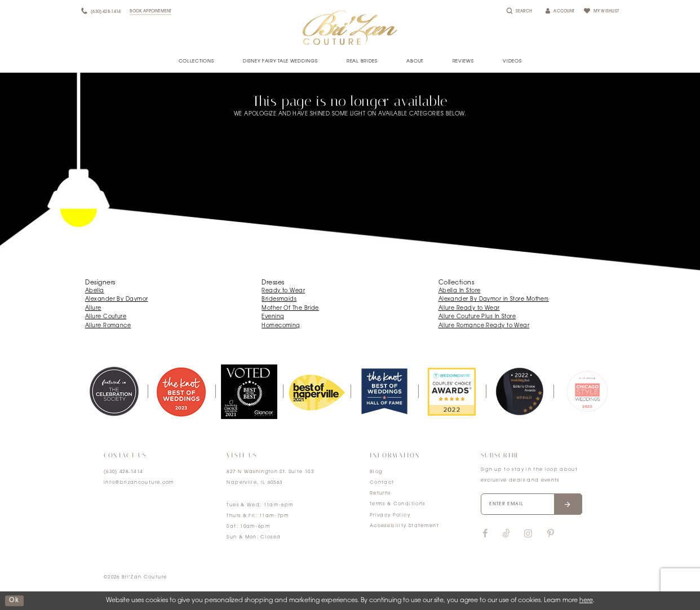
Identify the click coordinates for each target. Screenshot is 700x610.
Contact (382, 483)
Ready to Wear (283, 291)
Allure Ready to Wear (469, 308)
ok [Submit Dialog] (14, 601)
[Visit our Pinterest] (551, 534)
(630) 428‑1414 (123, 472)
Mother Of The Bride (290, 308)
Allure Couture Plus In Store (477, 317)
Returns (380, 493)
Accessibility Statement (404, 526)
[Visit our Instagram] (528, 534)
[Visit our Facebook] (485, 534)
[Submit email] (568, 504)
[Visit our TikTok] (506, 534)
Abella (95, 291)
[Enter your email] (531, 504)
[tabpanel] (114, 391)
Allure (93, 308)
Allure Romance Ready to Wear (484, 326)
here (586, 601)
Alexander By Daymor (117, 299)
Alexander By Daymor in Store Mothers (494, 299)
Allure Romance (108, 326)
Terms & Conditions (397, 504)
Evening (273, 317)
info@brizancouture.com (139, 483)
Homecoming (281, 326)
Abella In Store (460, 291)
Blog (376, 472)
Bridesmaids (279, 299)
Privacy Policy (390, 515)
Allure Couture (106, 317)
